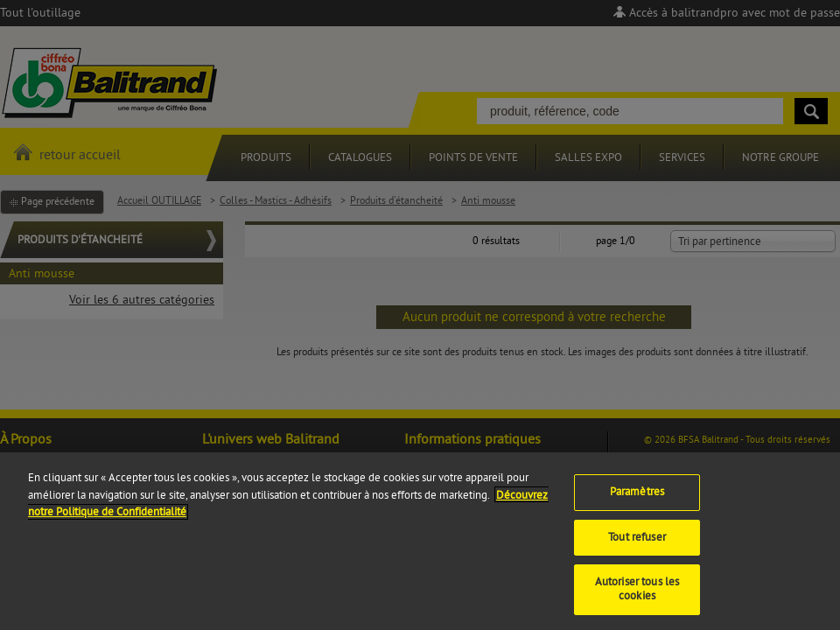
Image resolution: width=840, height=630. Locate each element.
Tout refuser (637, 547)
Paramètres (637, 502)
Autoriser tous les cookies (637, 599)
